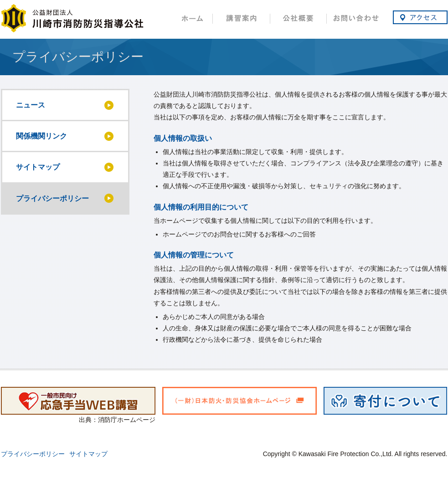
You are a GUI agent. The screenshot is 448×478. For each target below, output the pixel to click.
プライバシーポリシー (33, 454)
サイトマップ (88, 454)
